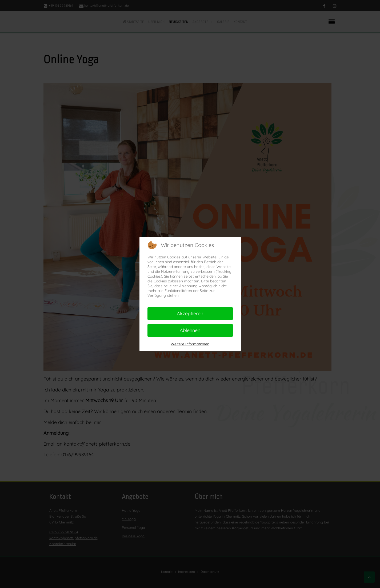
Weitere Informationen (190, 344)
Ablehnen (190, 330)
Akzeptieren (190, 313)
